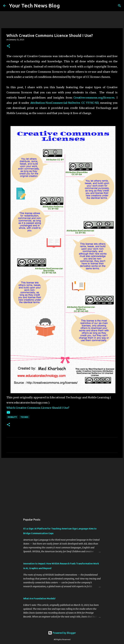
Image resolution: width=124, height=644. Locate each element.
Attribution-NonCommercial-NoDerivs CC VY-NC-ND (64, 103)
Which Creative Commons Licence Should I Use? (38, 408)
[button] (8, 46)
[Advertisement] (62, 485)
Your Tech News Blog (34, 6)
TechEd (24, 417)
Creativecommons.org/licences (94, 98)
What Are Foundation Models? (39, 599)
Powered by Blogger (62, 633)
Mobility (12, 417)
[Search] (64, 6)
